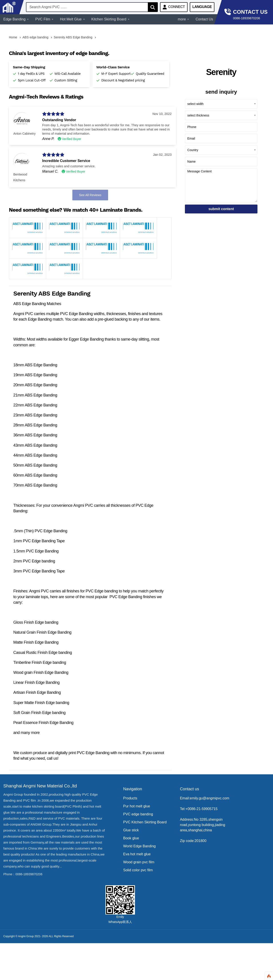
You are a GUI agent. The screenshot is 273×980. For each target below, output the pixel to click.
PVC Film (44, 19)
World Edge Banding (139, 846)
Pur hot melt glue (137, 806)
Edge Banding (16, 19)
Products (130, 798)
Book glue (131, 838)
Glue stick (131, 830)
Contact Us (204, 19)
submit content (221, 209)
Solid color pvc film (138, 870)
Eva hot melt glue (137, 854)
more (183, 19)
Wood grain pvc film (139, 862)
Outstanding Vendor (59, 120)
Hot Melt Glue (72, 19)
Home (13, 37)
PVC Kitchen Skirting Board (145, 822)
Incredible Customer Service (66, 161)
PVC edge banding (138, 814)
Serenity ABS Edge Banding (73, 37)
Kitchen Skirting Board (110, 19)
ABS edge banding (35, 37)
